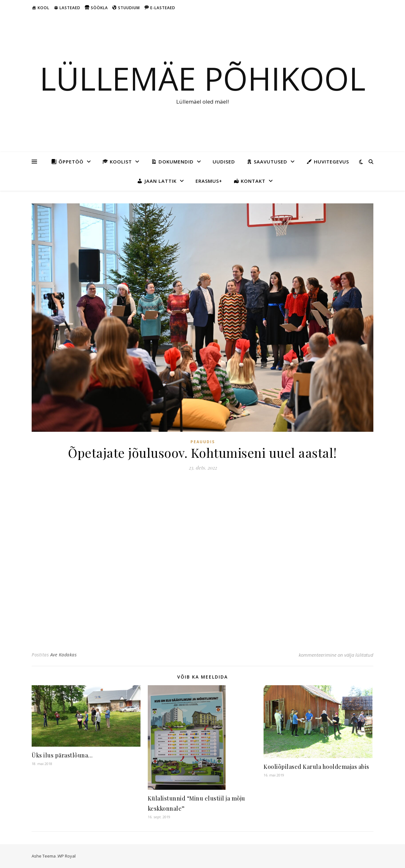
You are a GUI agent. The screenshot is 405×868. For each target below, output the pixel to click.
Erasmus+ (209, 181)
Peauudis (203, 442)
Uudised (224, 162)
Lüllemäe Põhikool (202, 78)
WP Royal (67, 856)
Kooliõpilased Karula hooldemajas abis (316, 767)
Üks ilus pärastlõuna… (62, 755)
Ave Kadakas (64, 655)
